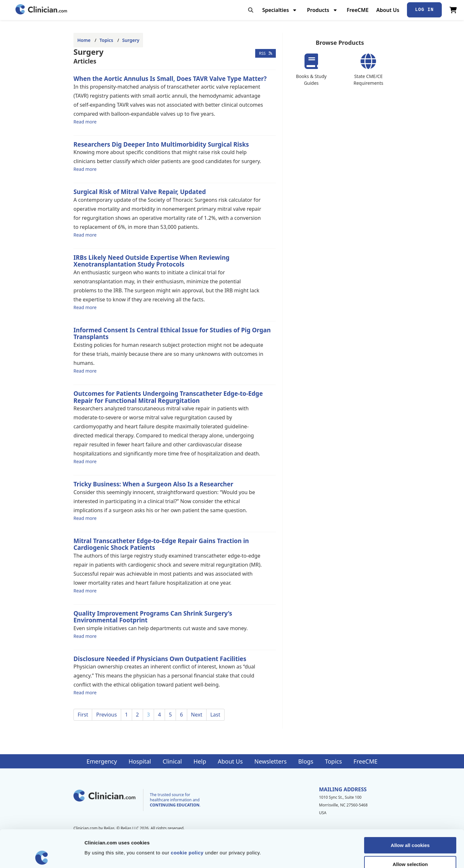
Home (84, 40)
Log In (424, 10)
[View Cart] (453, 10)
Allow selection (410, 827)
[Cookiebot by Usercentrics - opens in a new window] (42, 855)
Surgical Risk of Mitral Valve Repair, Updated (140, 192)
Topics (106, 40)
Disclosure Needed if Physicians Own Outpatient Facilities (160, 659)
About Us (388, 10)
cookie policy (187, 815)
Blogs (306, 761)
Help (200, 761)
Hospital (140, 761)
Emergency (101, 761)
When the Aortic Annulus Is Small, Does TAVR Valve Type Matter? (170, 78)
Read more (85, 122)
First (83, 715)
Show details (338, 855)
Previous (106, 715)
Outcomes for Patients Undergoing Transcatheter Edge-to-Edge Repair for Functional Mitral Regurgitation (168, 397)
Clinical (172, 761)
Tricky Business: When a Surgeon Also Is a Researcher (153, 484)
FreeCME (358, 10)
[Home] (41, 10)
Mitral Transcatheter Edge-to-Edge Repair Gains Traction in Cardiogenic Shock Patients (161, 544)
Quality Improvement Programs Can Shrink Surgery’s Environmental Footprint (153, 617)
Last (215, 715)
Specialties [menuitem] (276, 10)
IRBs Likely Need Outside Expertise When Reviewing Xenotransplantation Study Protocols (151, 261)
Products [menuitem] (318, 10)
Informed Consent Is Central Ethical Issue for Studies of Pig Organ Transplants (172, 333)
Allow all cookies (410, 808)
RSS (266, 53)
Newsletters (270, 761)
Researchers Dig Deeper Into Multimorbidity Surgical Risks (161, 144)
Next (197, 715)
